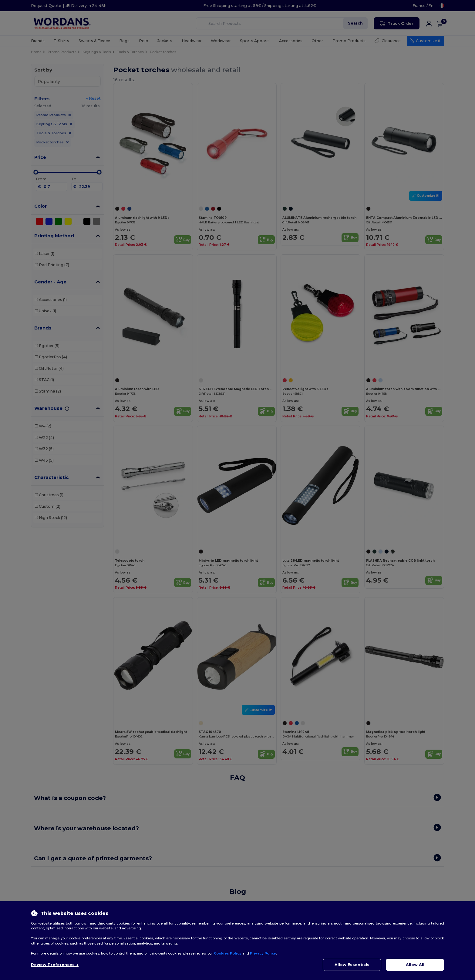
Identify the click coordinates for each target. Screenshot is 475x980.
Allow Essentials (352, 965)
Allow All (415, 965)
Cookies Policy (228, 953)
